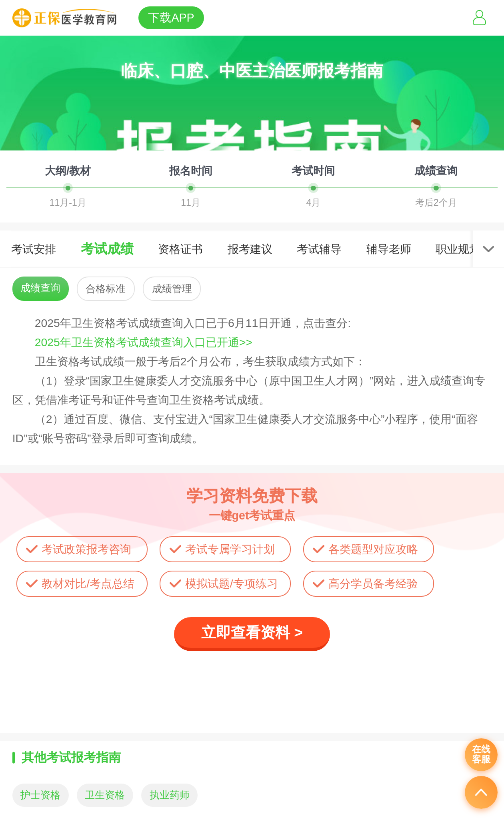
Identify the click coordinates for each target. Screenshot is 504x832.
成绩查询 (40, 288)
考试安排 (34, 249)
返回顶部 (481, 792)
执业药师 (170, 795)
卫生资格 (105, 795)
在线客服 (481, 754)
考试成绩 (107, 249)
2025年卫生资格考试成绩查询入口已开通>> (144, 342)
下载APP (171, 18)
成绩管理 (172, 289)
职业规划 (458, 249)
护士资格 (40, 795)
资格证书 (180, 249)
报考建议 (250, 249)
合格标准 (106, 289)
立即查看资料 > (252, 633)
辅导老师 (389, 249)
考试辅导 (319, 249)
